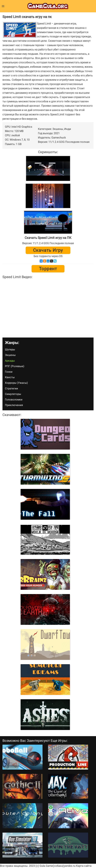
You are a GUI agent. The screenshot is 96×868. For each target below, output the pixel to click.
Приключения (14, 405)
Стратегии (11, 388)
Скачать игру (48, 250)
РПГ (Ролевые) (15, 366)
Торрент (48, 269)
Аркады (10, 361)
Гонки (9, 372)
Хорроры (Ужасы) (16, 383)
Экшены (10, 355)
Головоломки (14, 400)
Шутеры (10, 350)
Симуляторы (13, 394)
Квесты (10, 377)
